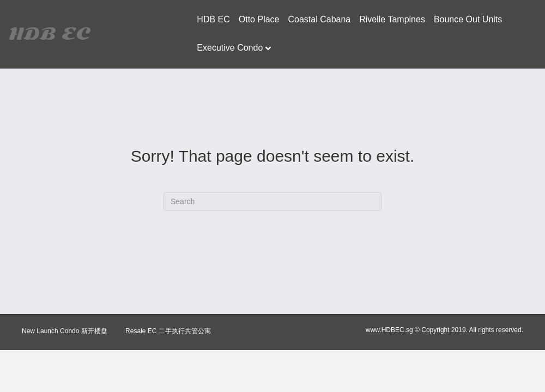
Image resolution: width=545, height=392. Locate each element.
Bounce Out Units (468, 19)
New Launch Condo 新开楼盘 (65, 331)
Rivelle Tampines (392, 19)
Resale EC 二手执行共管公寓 (168, 331)
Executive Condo (230, 48)
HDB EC (213, 19)
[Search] (272, 201)
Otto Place (259, 19)
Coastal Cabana (319, 19)
